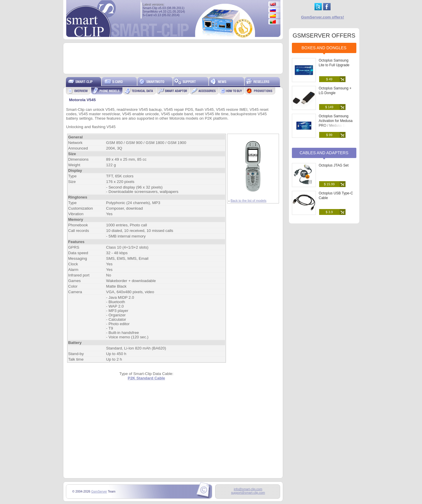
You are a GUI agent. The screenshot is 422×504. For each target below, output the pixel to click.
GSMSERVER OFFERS (324, 35)
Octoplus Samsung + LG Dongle (335, 91)
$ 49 (329, 79)
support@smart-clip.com (248, 493)
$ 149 (329, 107)
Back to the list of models (249, 201)
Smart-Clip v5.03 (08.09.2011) (164, 8)
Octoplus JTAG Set (334, 165)
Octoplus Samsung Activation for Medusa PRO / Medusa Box (336, 121)
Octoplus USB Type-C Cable (336, 196)
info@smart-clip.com (248, 489)
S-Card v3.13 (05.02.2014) (161, 15)
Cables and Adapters (324, 153)
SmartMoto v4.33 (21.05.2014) (164, 11)
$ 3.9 (329, 212)
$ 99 (329, 135)
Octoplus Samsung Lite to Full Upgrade (334, 63)
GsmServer (99, 491)
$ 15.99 (329, 184)
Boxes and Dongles (324, 48)
